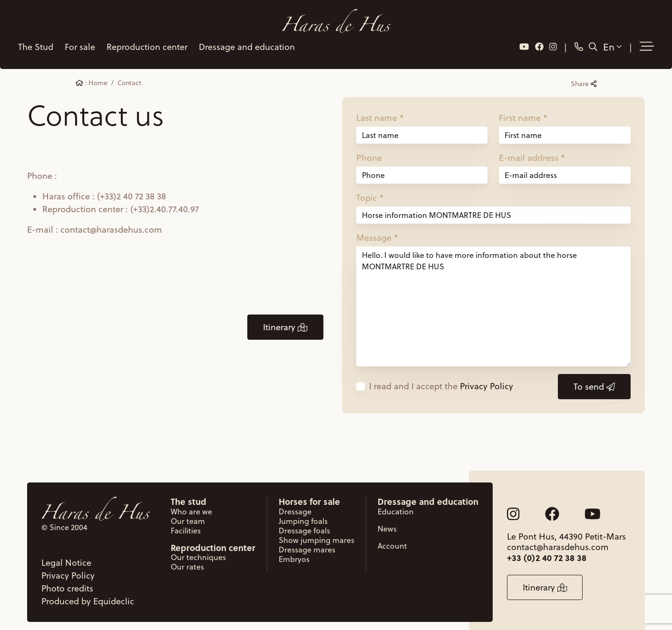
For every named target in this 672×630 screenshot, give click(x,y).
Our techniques (198, 551)
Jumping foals (303, 515)
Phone (369, 152)
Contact (129, 77)
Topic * (370, 192)
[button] (648, 44)
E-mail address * (532, 152)
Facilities (186, 524)
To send (594, 381)
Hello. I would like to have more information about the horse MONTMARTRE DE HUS (494, 301)
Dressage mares (307, 543)
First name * (523, 112)
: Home (92, 77)
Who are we (191, 505)
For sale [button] (79, 44)
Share (584, 78)
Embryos (294, 553)
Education (396, 505)
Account (392, 540)
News (387, 522)
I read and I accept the (441, 380)
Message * (377, 232)
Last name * (380, 112)
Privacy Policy (487, 380)
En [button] (613, 43)
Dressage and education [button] (246, 44)
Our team (188, 515)
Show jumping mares (317, 534)
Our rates (187, 561)
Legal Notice (66, 556)
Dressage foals (304, 524)
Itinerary (285, 321)
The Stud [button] (35, 44)
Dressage (295, 505)
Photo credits (67, 582)
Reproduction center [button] (146, 44)
